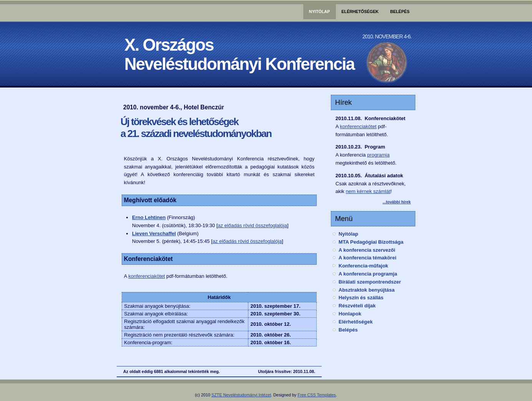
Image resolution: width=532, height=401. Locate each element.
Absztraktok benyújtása (367, 290)
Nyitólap (320, 12)
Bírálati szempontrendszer (370, 282)
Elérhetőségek (360, 12)
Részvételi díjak (357, 306)
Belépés (400, 12)
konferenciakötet (146, 276)
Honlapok (350, 314)
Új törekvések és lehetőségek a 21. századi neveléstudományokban (196, 128)
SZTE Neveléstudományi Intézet (241, 395)
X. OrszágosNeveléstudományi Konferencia (239, 54)
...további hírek (397, 202)
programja (378, 155)
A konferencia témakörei (368, 258)
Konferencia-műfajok (363, 266)
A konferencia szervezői (367, 250)
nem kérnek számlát (368, 191)
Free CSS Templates (317, 395)
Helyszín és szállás (361, 298)
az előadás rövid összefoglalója (252, 225)
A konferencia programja (368, 274)
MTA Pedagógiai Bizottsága (371, 242)
